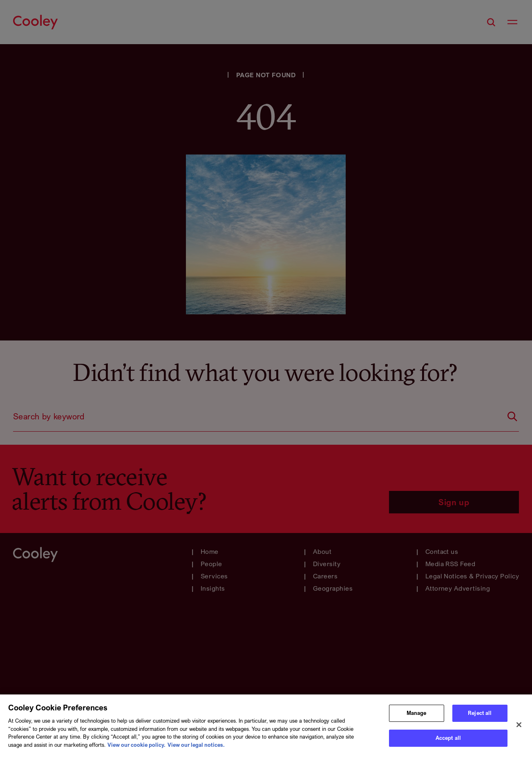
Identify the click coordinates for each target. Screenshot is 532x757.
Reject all (480, 716)
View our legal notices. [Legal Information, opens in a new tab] (196, 748)
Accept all (448, 741)
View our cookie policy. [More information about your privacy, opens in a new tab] (136, 748)
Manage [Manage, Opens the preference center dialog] (417, 716)
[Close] (519, 728)
